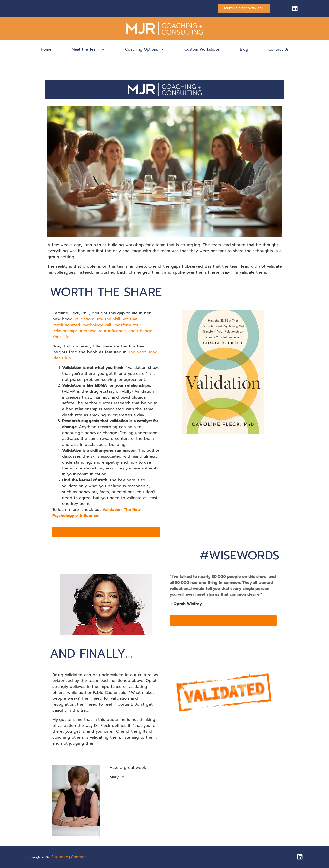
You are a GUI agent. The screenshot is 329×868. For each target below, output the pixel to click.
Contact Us (278, 49)
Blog (244, 49)
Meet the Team (88, 49)
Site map (60, 857)
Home (46, 49)
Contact (78, 857)
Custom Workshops (202, 49)
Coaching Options (145, 49)
